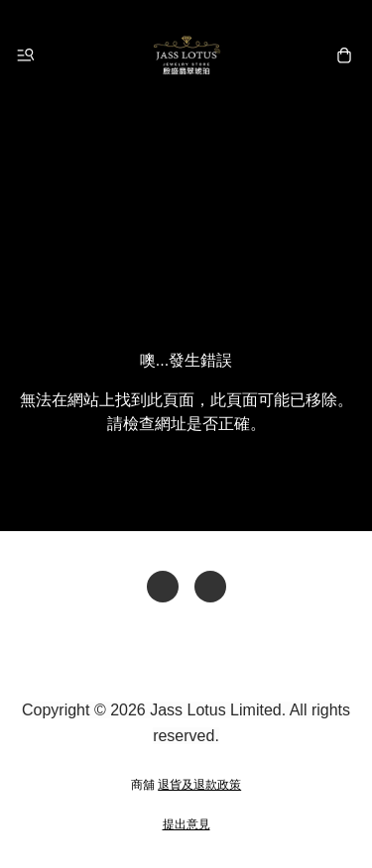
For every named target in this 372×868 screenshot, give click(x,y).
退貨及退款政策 (199, 785)
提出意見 (186, 824)
